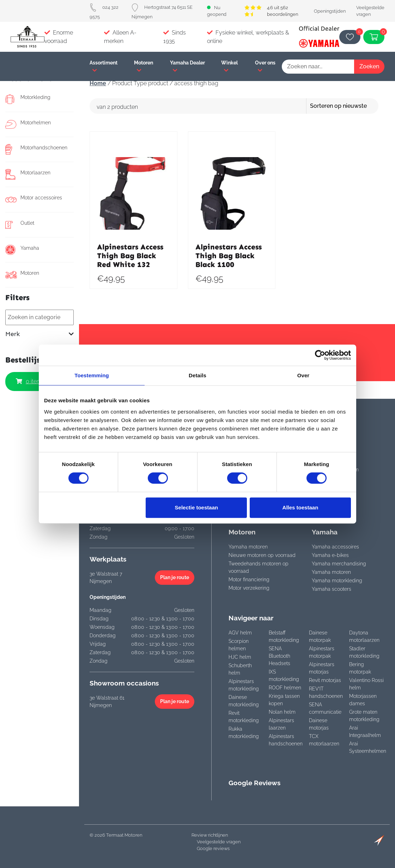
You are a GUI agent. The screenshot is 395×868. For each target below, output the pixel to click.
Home (98, 83)
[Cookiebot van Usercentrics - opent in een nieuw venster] (320, 355)
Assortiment (104, 66)
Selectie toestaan (197, 507)
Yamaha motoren (248, 547)
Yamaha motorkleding (337, 581)
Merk (39, 334)
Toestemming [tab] (92, 375)
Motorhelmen (28, 124)
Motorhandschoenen (36, 149)
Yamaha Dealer (187, 66)
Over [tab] (303, 375)
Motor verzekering (249, 588)
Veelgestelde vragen (219, 842)
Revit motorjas (325, 680)
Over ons (265, 66)
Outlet (20, 225)
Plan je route (175, 577)
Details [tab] (197, 375)
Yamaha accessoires (335, 547)
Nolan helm (282, 712)
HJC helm (240, 657)
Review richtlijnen (210, 835)
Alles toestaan (300, 507)
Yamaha (22, 250)
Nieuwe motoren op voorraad (262, 555)
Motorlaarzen (28, 174)
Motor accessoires (34, 199)
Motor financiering (249, 579)
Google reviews (213, 848)
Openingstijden (330, 11)
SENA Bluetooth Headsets (279, 656)
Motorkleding (28, 99)
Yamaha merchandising (339, 564)
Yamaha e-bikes (330, 555)
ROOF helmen (285, 688)
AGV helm (240, 633)
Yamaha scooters (332, 589)
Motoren (144, 66)
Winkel (229, 66)
